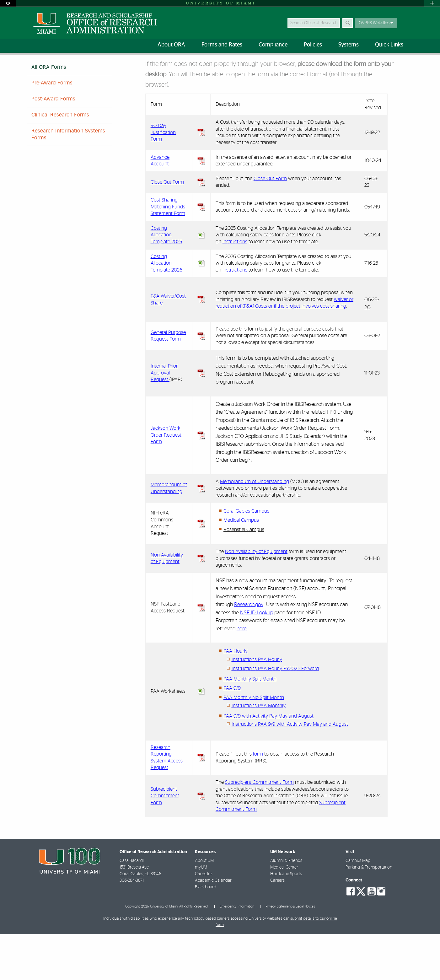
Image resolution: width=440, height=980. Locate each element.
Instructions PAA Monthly (259, 751)
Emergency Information (237, 952)
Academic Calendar (213, 926)
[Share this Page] (408, 64)
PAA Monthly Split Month (250, 725)
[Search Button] (348, 23)
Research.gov (249, 650)
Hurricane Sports (286, 920)
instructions (235, 288)
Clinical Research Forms (60, 161)
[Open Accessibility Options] (8, 3)
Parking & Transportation (369, 913)
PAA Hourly (236, 697)
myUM (201, 913)
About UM (204, 907)
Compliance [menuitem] (273, 45)
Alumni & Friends (286, 907)
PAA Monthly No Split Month (254, 743)
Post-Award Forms (53, 145)
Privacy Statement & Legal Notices (290, 952)
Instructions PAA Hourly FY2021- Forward (275, 714)
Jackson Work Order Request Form (166, 481)
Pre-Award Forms (52, 129)
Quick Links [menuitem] (389, 45)
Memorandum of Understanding (255, 527)
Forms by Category (104, 67)
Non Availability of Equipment (256, 597)
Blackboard (206, 933)
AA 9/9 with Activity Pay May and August (270, 762)
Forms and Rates (62, 67)
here (242, 674)
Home (32, 67)
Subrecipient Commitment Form (165, 842)
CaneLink (204, 920)
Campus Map (358, 907)
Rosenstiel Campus (244, 575)
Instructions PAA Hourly (257, 705)
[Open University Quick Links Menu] (432, 3)
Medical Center (284, 913)
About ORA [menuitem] (171, 45)
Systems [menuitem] (349, 45)
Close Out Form (270, 224)
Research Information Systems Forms (68, 180)
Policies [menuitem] (313, 45)
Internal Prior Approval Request (164, 419)
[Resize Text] (393, 64)
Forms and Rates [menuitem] (222, 45)
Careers (277, 926)
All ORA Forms (144, 68)
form (258, 800)
